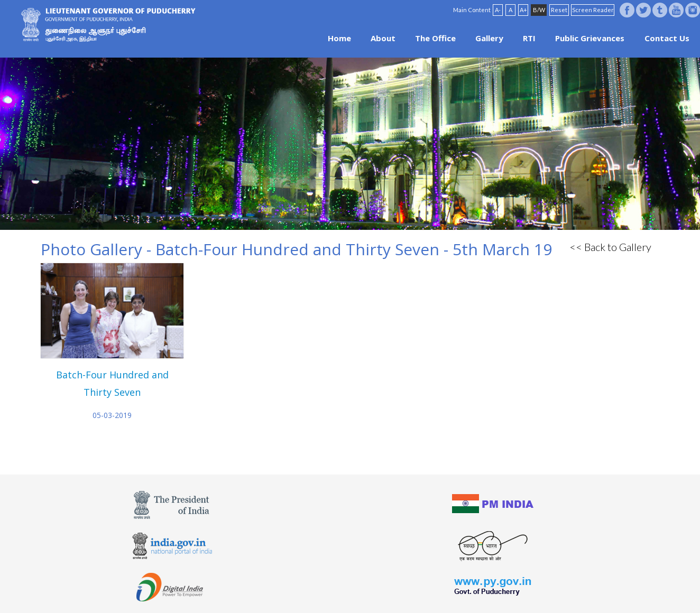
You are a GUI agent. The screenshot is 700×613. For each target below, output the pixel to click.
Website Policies (314, 588)
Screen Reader (593, 10)
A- (498, 10)
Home (339, 38)
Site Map (379, 588)
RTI (529, 38)
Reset (559, 10)
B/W (539, 10)
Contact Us (667, 38)
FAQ (352, 588)
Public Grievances (590, 38)
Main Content (472, 10)
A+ (523, 10)
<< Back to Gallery (610, 247)
